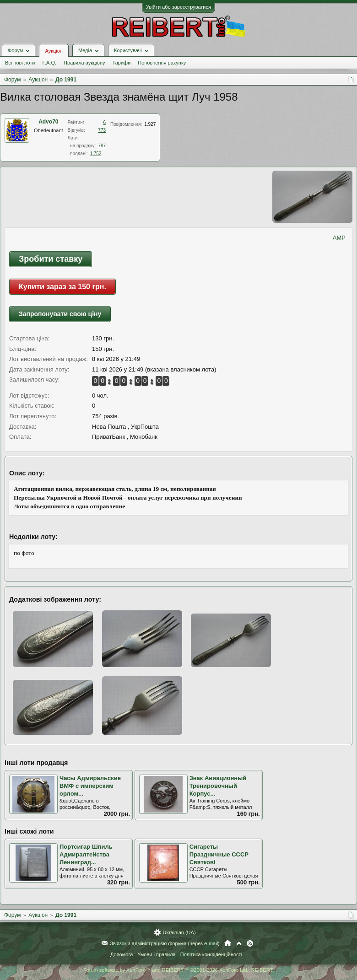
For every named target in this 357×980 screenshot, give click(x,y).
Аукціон (54, 51)
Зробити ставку (51, 259)
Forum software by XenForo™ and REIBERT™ (178, 970)
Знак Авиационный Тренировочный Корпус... (218, 786)
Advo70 (48, 122)
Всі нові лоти (20, 63)
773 (102, 130)
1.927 (150, 124)
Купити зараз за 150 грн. (62, 287)
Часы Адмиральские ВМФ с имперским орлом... (90, 786)
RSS (250, 943)
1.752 (95, 153)
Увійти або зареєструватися (178, 7)
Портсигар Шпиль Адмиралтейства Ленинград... (86, 854)
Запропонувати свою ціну (60, 314)
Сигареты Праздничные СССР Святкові (219, 854)
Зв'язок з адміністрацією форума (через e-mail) (165, 943)
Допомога (122, 954)
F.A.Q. (49, 63)
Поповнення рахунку (162, 63)
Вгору (239, 943)
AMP (339, 238)
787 (102, 146)
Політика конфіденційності (211, 954)
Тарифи (122, 63)
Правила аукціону (84, 63)
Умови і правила (156, 954)
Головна (228, 943)
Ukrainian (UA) (179, 932)
